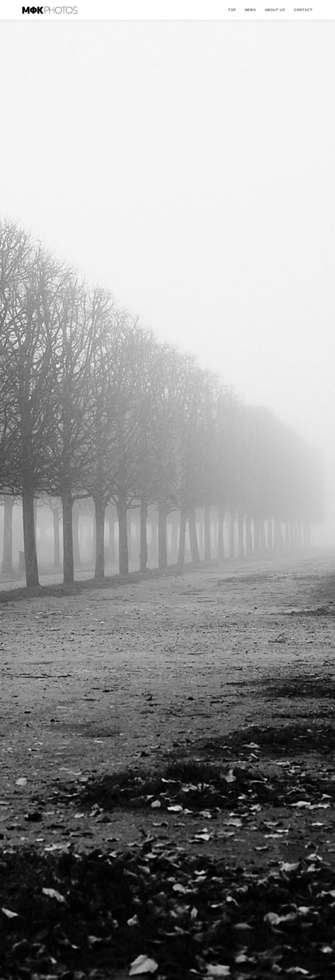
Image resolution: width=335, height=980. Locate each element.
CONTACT (303, 10)
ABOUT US (275, 10)
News (250, 10)
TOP (232, 10)
